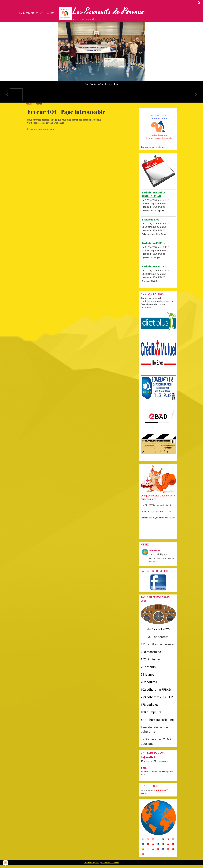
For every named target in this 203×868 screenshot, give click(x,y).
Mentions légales (92, 863)
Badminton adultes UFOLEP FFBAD (154, 194)
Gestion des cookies (110, 863)
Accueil (29, 104)
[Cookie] (6, 863)
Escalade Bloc (151, 220)
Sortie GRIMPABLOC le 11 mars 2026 (37, 13)
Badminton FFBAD (153, 243)
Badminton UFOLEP (154, 266)
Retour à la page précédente (41, 129)
